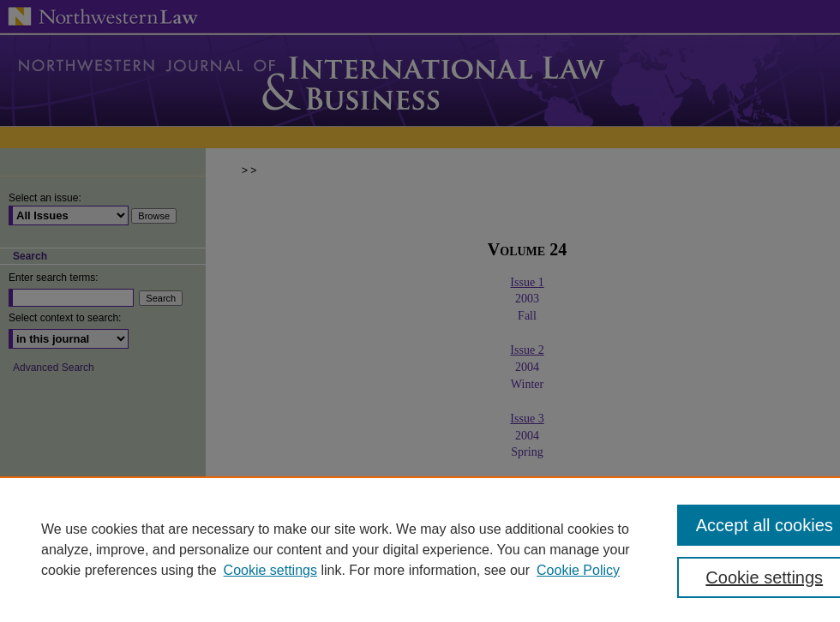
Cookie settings (270, 570)
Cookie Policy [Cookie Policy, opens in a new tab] (578, 570)
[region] (420, 549)
